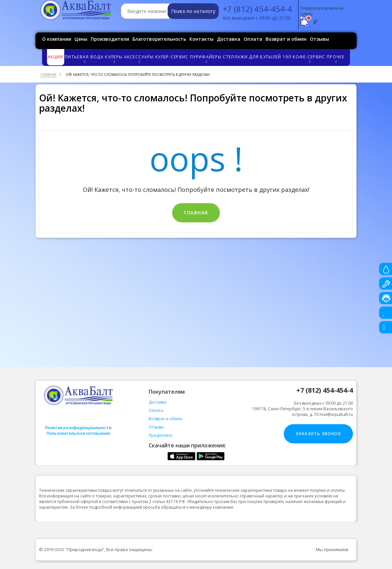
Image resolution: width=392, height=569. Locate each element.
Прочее (336, 59)
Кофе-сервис (309, 59)
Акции (56, 57)
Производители (110, 39)
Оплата (253, 39)
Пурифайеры (206, 59)
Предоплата (160, 435)
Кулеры (114, 59)
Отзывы (319, 39)
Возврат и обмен (286, 39)
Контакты (201, 39)
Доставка (229, 39)
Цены (81, 39)
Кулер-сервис (172, 57)
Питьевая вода (85, 59)
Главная (196, 213)
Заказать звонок (318, 434)
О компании (57, 39)
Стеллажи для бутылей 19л (257, 57)
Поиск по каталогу (193, 11)
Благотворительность (159, 39)
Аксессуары (139, 59)
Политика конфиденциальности (78, 428)
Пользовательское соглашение (78, 433)
